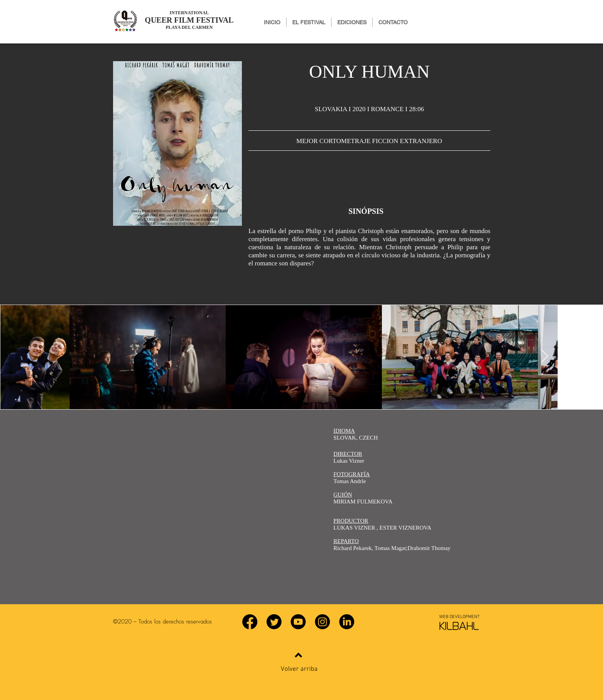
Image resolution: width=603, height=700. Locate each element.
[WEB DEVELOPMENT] (459, 617)
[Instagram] (322, 622)
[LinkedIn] (347, 622)
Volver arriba (299, 669)
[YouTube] (298, 622)
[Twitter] (274, 622)
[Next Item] (544, 357)
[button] (352, 22)
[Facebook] (250, 622)
